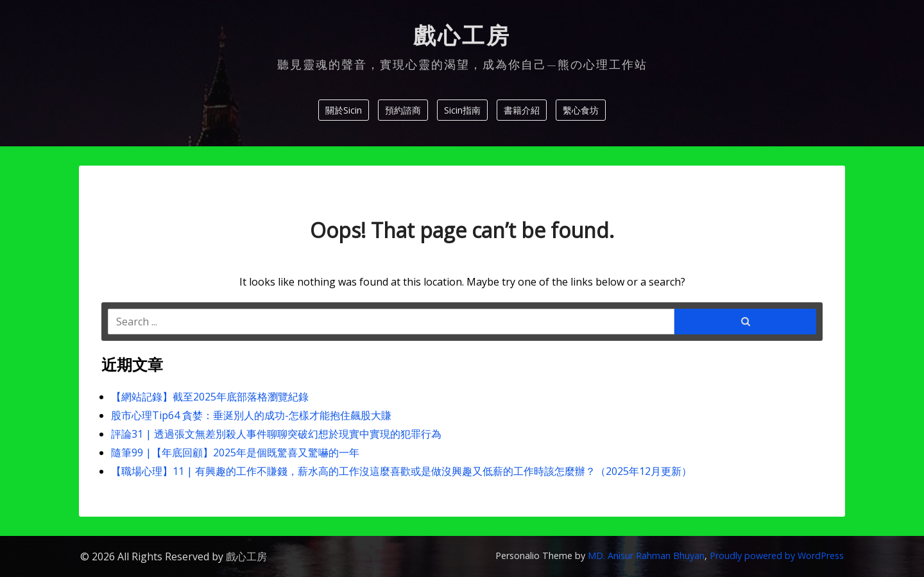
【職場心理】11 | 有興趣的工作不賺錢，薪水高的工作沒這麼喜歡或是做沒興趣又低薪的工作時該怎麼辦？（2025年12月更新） (401, 471)
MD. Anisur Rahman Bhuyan (646, 555)
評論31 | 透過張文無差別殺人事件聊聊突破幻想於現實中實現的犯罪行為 (276, 434)
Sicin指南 (462, 110)
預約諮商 (403, 110)
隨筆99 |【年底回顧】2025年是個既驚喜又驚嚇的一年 (235, 452)
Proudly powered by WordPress (777, 555)
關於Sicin (344, 110)
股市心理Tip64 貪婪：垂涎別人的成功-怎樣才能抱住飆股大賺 (251, 415)
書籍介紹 (522, 110)
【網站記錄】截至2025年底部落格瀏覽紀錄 (210, 397)
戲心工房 (462, 36)
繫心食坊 (581, 110)
